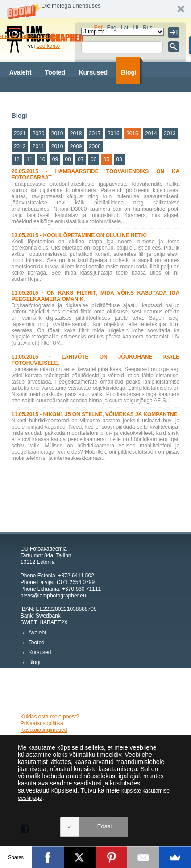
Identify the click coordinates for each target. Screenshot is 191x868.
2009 (76, 146)
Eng (111, 28)
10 (42, 159)
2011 (39, 146)
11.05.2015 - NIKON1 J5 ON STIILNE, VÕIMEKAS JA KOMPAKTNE (95, 414)
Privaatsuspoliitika (42, 723)
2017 (95, 134)
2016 (114, 134)
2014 (151, 134)
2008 (95, 146)
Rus (147, 28)
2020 (39, 134)
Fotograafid (27, 99)
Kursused (93, 72)
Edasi (105, 826)
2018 (76, 134)
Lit (135, 28)
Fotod (66, 99)
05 (106, 159)
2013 (170, 134)
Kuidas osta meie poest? (50, 717)
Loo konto (48, 46)
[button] (95, 9)
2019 (57, 134)
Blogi (129, 72)
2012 (20, 146)
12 (17, 159)
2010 (57, 146)
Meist (96, 99)
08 (68, 159)
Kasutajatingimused (44, 730)
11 (29, 159)
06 (93, 159)
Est (98, 28)
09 (55, 159)
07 (81, 159)
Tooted (55, 72)
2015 (132, 134)
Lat (125, 28)
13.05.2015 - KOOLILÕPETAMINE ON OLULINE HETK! (79, 235)
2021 (20, 134)
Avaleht (21, 72)
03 (119, 159)
